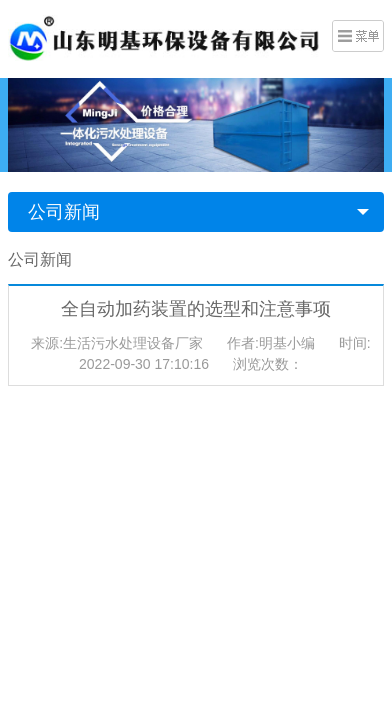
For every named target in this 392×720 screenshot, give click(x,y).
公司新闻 (64, 212)
